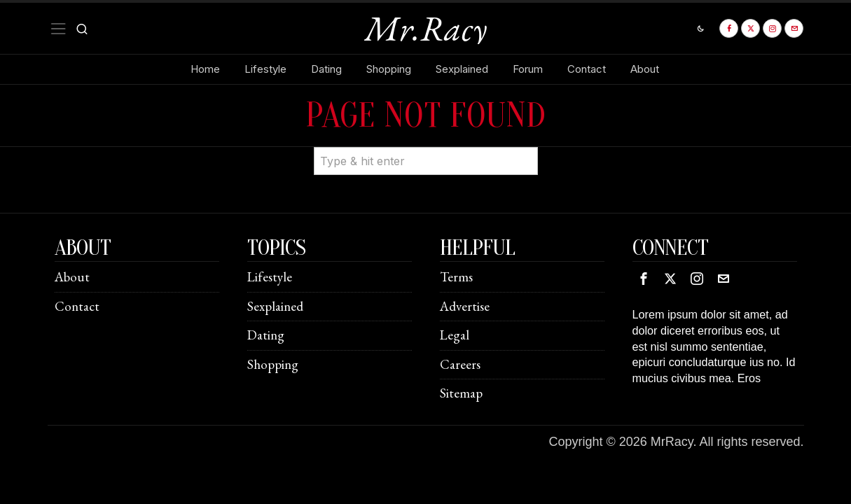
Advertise (465, 306)
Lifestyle (270, 277)
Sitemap (461, 393)
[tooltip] (729, 28)
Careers (460, 364)
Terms (456, 277)
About (72, 277)
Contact (77, 306)
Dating (266, 335)
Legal (455, 335)
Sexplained (275, 306)
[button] (521, 147)
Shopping (273, 364)
